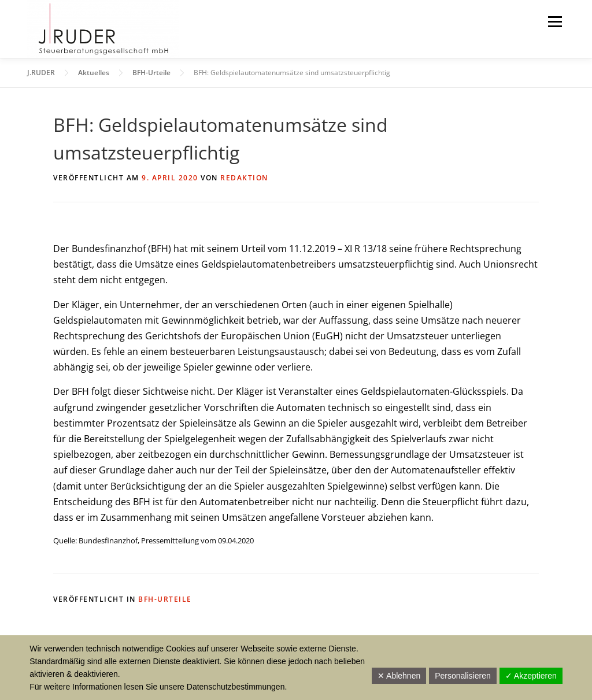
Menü (555, 21)
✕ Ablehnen (399, 676)
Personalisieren (463, 676)
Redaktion (244, 178)
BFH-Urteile (165, 599)
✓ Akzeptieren (531, 676)
